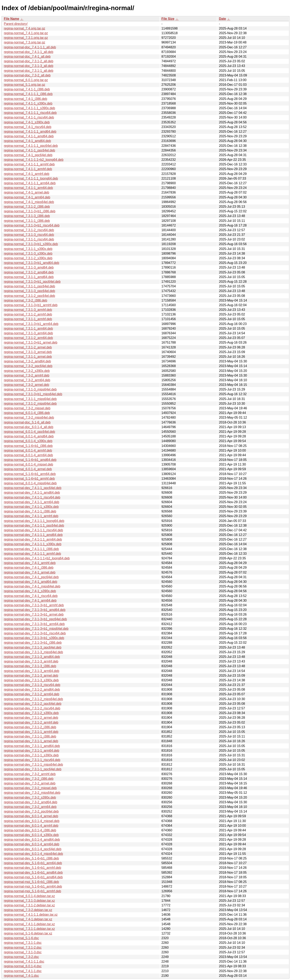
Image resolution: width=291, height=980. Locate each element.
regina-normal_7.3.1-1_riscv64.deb (29, 239)
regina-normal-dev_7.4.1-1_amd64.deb (32, 493)
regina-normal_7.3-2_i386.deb (25, 300)
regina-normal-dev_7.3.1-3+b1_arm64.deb (34, 624)
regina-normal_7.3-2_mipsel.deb (27, 408)
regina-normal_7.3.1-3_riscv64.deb (29, 235)
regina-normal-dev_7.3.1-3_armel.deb (31, 676)
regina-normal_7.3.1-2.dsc (23, 948)
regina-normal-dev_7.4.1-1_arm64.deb (32, 502)
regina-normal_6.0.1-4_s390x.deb (28, 441)
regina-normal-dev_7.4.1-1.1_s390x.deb (33, 544)
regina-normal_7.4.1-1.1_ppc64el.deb (31, 146)
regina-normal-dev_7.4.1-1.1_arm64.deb (33, 539)
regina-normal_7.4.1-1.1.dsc (24, 961)
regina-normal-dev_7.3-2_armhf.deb (30, 774)
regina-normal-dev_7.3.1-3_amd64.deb (32, 657)
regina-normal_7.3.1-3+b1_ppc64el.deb (32, 282)
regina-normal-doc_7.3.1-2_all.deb (29, 61)
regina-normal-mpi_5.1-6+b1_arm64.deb (33, 886)
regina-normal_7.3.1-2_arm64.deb (28, 338)
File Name (12, 19)
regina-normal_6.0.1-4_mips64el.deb (30, 483)
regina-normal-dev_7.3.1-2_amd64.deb (32, 689)
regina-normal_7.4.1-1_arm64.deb (28, 188)
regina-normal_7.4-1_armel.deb (26, 192)
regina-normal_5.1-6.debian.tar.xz (28, 933)
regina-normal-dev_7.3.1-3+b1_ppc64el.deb (35, 619)
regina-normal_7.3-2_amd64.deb (27, 361)
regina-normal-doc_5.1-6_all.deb (27, 422)
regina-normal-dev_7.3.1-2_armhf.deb (31, 722)
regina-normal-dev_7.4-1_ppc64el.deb (31, 577)
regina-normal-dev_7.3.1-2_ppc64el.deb (33, 704)
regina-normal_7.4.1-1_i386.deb (27, 89)
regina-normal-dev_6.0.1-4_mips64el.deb (33, 854)
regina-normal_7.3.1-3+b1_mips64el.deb (33, 394)
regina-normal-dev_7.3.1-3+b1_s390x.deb (34, 638)
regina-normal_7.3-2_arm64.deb (27, 380)
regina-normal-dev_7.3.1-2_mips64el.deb (33, 699)
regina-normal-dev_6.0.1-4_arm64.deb (32, 844)
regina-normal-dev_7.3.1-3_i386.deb (30, 666)
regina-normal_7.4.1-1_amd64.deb (29, 136)
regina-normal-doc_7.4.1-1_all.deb (29, 52)
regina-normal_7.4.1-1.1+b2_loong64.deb (34, 160)
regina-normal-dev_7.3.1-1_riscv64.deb (32, 760)
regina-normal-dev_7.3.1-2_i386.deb (30, 727)
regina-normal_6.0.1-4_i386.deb (27, 413)
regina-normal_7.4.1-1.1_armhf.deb (29, 164)
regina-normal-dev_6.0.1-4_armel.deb (31, 816)
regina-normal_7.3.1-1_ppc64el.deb (30, 286)
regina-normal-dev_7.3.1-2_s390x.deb (31, 713)
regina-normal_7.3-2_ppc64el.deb (28, 366)
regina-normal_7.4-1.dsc (21, 976)
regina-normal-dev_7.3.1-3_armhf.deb (31, 661)
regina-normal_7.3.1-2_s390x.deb (28, 258)
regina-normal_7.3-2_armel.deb (26, 385)
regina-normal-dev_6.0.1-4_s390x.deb (31, 835)
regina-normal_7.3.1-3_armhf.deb (28, 310)
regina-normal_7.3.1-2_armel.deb (28, 347)
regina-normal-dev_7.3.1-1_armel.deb (31, 741)
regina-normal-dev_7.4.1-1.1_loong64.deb (34, 521)
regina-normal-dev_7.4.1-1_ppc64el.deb (33, 488)
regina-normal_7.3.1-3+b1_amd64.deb (32, 263)
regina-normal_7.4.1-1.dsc (23, 971)
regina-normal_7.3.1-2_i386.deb (27, 207)
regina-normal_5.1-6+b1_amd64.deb (30, 460)
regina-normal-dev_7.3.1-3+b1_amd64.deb (35, 610)
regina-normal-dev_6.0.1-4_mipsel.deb (32, 821)
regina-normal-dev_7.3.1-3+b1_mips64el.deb (36, 629)
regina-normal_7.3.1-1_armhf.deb (28, 319)
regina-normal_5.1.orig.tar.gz (25, 85)
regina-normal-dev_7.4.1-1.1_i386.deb (31, 549)
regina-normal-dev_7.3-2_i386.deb (29, 779)
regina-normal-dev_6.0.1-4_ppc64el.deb (33, 849)
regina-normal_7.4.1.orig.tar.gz (26, 33)
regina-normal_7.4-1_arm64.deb (27, 197)
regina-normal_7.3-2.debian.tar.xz (28, 910)
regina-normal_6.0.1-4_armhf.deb (28, 450)
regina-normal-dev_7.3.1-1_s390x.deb (31, 755)
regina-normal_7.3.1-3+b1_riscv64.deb (32, 225)
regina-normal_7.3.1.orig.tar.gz (26, 38)
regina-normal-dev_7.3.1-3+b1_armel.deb (34, 614)
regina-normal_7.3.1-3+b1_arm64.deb (31, 324)
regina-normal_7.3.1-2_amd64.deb (29, 272)
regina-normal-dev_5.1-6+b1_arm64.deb (33, 863)
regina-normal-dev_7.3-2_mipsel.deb (30, 788)
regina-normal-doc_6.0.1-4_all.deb (29, 427)
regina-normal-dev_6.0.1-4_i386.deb (30, 830)
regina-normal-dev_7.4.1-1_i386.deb (30, 511)
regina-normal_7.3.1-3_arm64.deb (28, 333)
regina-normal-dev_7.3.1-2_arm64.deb (32, 694)
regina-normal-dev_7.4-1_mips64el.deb (32, 586)
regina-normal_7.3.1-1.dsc (23, 943)
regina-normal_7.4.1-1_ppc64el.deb (30, 150)
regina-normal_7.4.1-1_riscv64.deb (29, 117)
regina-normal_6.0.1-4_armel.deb (28, 469)
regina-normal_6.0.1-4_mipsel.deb (28, 464)
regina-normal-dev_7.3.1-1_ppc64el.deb (33, 769)
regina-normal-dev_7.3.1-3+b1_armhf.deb (34, 605)
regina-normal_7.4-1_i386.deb (25, 99)
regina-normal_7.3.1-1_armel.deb (28, 357)
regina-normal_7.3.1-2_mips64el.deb (30, 404)
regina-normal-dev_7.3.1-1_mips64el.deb (33, 765)
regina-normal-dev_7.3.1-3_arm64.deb (32, 671)
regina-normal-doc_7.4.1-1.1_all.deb (30, 47)
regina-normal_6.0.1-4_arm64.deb (28, 455)
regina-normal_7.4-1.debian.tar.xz (28, 919)
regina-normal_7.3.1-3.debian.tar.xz (29, 901)
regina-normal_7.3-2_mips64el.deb (29, 418)
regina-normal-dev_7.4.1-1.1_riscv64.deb (33, 530)
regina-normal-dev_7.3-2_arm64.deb (30, 807)
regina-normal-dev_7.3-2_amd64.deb (31, 802)
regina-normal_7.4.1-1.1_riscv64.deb (30, 113)
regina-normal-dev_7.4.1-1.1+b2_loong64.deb (37, 558)
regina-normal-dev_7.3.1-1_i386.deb (30, 736)
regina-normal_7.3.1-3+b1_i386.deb (30, 211)
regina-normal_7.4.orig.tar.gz (25, 28)
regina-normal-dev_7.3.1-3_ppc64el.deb (33, 647)
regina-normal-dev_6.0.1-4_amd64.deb (32, 840)
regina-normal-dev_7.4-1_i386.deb (29, 568)
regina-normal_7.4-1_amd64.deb (27, 141)
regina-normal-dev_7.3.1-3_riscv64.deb (32, 685)
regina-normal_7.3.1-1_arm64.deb (28, 329)
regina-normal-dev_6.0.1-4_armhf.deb (31, 826)
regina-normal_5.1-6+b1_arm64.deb (30, 474)
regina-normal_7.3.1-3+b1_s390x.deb (31, 244)
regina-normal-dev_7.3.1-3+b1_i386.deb (33, 643)
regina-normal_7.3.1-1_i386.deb (27, 221)
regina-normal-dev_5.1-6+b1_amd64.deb (33, 873)
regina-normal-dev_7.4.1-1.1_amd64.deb (33, 535)
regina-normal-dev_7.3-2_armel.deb (30, 783)
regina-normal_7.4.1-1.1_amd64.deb (30, 132)
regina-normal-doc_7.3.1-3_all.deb (29, 66)
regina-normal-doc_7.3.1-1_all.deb (29, 71)
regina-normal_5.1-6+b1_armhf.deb (29, 479)
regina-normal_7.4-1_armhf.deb (27, 174)
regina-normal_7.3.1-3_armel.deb (28, 352)
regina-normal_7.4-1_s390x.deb (27, 122)
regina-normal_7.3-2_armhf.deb (27, 375)
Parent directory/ (16, 24)
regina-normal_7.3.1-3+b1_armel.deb (31, 342)
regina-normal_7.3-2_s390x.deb (27, 371)
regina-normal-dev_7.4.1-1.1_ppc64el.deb (34, 525)
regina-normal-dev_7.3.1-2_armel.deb (31, 718)
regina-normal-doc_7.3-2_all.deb (27, 75)
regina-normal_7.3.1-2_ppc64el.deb (30, 296)
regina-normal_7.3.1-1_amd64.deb (29, 277)
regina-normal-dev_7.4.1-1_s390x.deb (31, 507)
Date (222, 19)
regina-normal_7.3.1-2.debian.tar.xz (29, 905)
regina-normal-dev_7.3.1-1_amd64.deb (32, 746)
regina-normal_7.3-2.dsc (21, 957)
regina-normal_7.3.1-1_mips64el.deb (30, 399)
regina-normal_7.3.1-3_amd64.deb (29, 267)
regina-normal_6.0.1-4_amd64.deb (29, 436)
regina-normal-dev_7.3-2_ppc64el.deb (31, 811)
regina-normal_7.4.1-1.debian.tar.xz (29, 924)
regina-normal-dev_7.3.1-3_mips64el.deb (33, 652)
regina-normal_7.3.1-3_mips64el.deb (30, 389)
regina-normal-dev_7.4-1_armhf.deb (30, 563)
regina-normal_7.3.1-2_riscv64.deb (29, 230)
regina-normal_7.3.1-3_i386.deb (27, 216)
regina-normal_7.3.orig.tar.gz (25, 42)
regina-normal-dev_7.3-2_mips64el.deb (32, 793)
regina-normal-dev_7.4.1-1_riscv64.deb (32, 497)
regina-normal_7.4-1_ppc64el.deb (28, 155)
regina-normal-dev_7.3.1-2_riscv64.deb (32, 708)
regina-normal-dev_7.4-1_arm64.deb (30, 601)
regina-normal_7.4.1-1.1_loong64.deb (31, 178)
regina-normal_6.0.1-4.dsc (23, 966)
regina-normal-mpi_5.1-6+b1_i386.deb (31, 882)
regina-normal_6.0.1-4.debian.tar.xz (29, 896)
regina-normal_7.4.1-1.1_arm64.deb (30, 183)
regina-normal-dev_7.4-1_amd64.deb (31, 582)
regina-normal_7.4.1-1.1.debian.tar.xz (31, 915)
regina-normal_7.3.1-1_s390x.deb (28, 249)
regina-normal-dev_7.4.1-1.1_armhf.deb (32, 554)
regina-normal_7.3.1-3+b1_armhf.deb (31, 305)
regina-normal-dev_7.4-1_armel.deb (30, 572)
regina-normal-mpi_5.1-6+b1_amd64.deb (33, 877)
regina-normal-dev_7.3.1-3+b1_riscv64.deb (35, 633)
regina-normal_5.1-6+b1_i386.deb (28, 446)
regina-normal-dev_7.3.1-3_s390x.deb (31, 680)
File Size (168, 19)
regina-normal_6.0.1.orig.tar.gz (26, 80)
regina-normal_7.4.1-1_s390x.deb (28, 103)
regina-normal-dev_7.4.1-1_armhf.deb (31, 516)
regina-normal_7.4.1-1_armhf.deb (28, 169)
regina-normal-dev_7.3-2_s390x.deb (30, 797)
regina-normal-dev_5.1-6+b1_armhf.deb (32, 868)
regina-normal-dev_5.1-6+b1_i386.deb (31, 858)
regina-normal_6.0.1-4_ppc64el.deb (30, 432)
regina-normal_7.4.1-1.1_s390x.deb (30, 108)
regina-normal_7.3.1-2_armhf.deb (28, 314)
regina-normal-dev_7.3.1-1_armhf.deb (31, 732)
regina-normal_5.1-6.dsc (21, 938)
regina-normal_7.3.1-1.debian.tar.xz (29, 929)
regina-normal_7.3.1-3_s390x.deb (28, 253)
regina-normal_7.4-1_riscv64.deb (28, 127)
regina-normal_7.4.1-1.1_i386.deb (28, 94)
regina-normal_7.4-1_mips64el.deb (29, 202)
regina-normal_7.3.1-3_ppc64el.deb (30, 291)
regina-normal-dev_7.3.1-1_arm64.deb (32, 751)
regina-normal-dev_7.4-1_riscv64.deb (31, 596)
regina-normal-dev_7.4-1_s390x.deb (30, 591)
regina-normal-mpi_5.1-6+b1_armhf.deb (32, 891)
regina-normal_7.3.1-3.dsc (23, 952)
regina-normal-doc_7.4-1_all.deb (27, 57)
